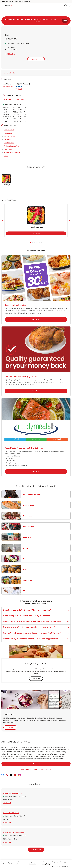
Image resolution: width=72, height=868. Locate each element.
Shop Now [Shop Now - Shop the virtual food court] (42, 319)
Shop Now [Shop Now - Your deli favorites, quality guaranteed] (42, 391)
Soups (6, 156)
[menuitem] (10, 21)
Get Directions (10, 54)
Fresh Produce (32, 527)
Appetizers (8, 133)
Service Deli (32, 580)
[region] (36, 864)
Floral (32, 559)
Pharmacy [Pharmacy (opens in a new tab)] (18, 2)
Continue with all (67, 867)
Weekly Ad (7, 803)
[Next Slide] (69, 220)
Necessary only (57, 867)
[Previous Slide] (3, 220)
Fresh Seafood (32, 505)
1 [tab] (30, 243)
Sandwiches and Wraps (13, 152)
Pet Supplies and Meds (32, 495)
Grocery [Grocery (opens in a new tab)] (5, 2)
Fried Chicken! (9, 143)
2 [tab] (32, 243)
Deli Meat (8, 139)
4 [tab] (36, 243)
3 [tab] (34, 243)
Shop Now (44, 233)
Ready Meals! (9, 130)
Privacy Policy (46, 864)
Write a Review (21, 89)
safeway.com (44, 764)
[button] (65, 6)
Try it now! (12, 727)
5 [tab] (38, 243)
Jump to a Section (36, 73)
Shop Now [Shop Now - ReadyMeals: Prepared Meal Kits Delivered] (42, 471)
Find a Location (38, 850)
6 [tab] (40, 243)
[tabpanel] (36, 220)
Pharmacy (32, 591)
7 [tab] (42, 243)
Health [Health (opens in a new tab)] (11, 2)
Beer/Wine (32, 537)
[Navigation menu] (3, 6)
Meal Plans (8, 149)
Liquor (32, 548)
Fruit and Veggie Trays (12, 146)
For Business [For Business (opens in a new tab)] (26, 2)
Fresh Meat (32, 516)
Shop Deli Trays (36, 59)
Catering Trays (9, 136)
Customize (33, 864)
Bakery (32, 570)
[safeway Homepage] (9, 6)
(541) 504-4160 (7, 86)
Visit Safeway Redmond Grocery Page (37, 769)
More (65, 21)
